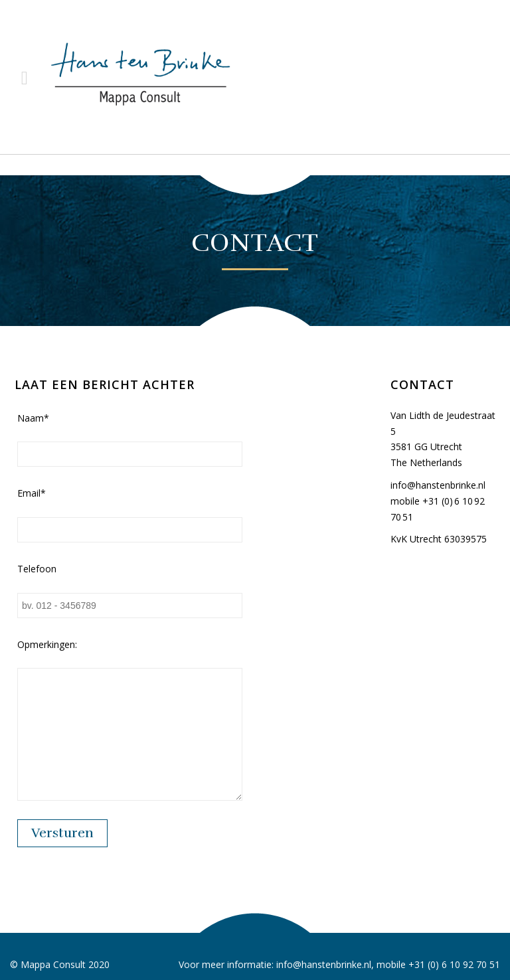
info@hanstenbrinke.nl (438, 485)
